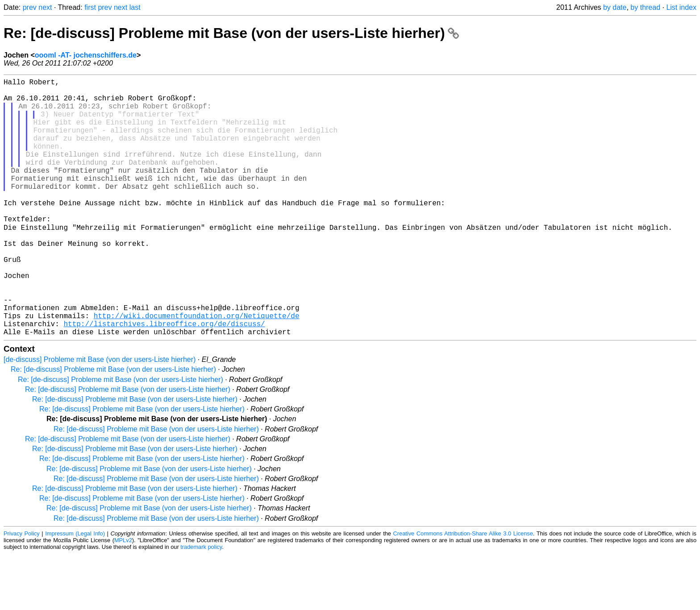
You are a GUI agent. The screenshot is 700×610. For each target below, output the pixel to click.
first (90, 7)
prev (30, 7)
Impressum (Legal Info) (75, 590)
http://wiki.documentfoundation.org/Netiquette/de (197, 368)
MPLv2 (123, 596)
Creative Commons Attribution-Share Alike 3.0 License (463, 590)
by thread (645, 7)
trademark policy (201, 603)
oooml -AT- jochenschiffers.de (86, 55)
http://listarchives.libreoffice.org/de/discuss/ (164, 378)
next (45, 7)
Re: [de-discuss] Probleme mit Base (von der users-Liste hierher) (231, 33)
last (135, 7)
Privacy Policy (22, 590)
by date (615, 7)
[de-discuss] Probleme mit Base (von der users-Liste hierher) (100, 416)
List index (681, 7)
